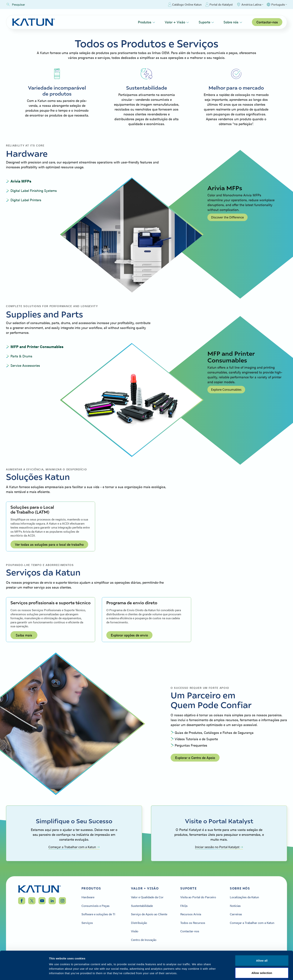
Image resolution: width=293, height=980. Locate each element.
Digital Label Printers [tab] (26, 200)
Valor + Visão (177, 22)
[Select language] (277, 4)
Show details (196, 973)
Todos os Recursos (193, 923)
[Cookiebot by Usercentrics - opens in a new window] (24, 973)
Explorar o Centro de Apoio (195, 758)
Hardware (88, 897)
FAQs (184, 906)
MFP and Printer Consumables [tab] (37, 347)
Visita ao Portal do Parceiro (198, 897)
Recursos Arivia (191, 914)
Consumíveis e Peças (95, 906)
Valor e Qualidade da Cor (147, 897)
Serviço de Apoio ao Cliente (149, 914)
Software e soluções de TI (98, 914)
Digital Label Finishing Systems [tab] (34, 190)
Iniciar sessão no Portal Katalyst (219, 847)
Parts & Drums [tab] (21, 356)
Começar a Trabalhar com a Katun (74, 847)
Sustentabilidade (142, 906)
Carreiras (236, 914)
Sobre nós (233, 22)
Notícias (235, 906)
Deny (262, 958)
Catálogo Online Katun (185, 4)
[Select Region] (250, 4)
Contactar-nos (267, 22)
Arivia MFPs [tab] (21, 181)
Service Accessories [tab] (25, 365)
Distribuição (139, 923)
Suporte (206, 22)
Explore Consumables (226, 390)
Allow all (262, 934)
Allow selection (262, 946)
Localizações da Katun (244, 897)
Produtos (146, 22)
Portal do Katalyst (219, 4)
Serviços (87, 923)
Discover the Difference (228, 217)
